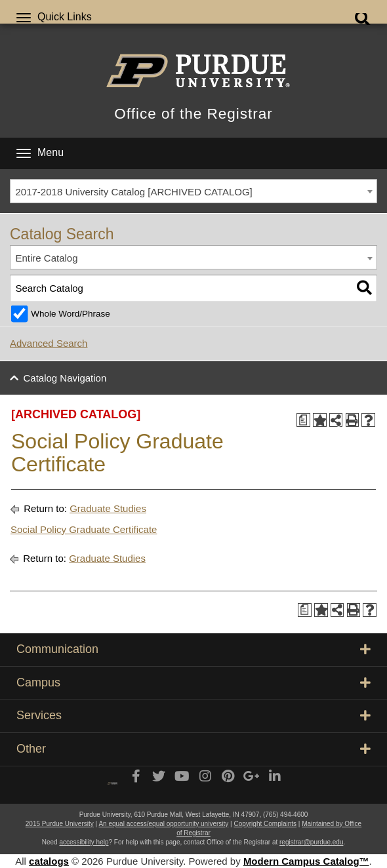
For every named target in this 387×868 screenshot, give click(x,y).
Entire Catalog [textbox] (47, 258)
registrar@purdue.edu (311, 842)
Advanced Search (49, 343)
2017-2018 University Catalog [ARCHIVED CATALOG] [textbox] (134, 192)
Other (193, 749)
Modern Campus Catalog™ (306, 861)
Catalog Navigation (65, 378)
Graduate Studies (108, 508)
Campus (193, 682)
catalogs (49, 861)
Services (193, 715)
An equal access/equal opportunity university (163, 824)
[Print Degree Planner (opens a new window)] (303, 420)
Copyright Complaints (265, 824)
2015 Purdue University (60, 824)
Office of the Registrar (193, 114)
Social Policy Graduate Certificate (84, 529)
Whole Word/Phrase (71, 314)
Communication (193, 649)
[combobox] (193, 191)
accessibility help (84, 842)
